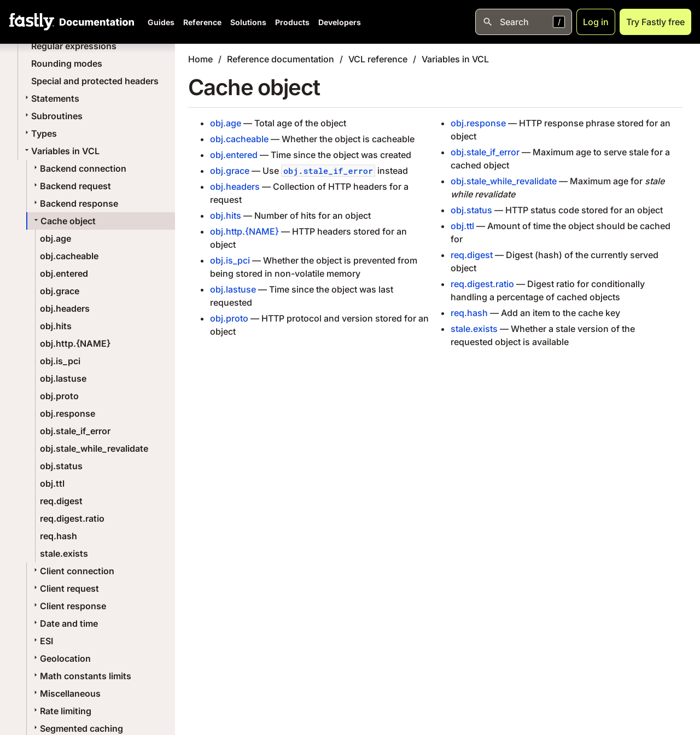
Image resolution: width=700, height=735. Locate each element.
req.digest (61, 501)
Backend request (71, 186)
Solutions (248, 22)
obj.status (61, 466)
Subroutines (52, 116)
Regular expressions (74, 46)
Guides (161, 22)
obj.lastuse (63, 378)
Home (200, 59)
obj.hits (56, 326)
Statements (51, 98)
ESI (42, 641)
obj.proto (59, 396)
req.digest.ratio (72, 518)
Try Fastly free (655, 22)
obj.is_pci (60, 361)
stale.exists (64, 553)
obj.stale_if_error (75, 431)
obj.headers (65, 308)
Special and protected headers (95, 81)
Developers (340, 22)
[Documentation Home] (95, 22)
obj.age (56, 238)
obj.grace (60, 291)
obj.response (68, 413)
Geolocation (61, 658)
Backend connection (79, 168)
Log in (596, 22)
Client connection (73, 571)
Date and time (65, 623)
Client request (65, 588)
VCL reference (378, 59)
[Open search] (524, 22)
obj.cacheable (69, 256)
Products (292, 22)
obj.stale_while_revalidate (94, 448)
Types (40, 133)
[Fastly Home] (32, 22)
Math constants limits (81, 676)
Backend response (75, 203)
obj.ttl (52, 483)
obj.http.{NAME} (75, 343)
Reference (202, 22)
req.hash (59, 536)
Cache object (64, 221)
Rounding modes (67, 63)
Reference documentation (281, 59)
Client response (69, 606)
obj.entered (64, 273)
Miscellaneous (66, 693)
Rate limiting (61, 711)
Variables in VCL (61, 151)
